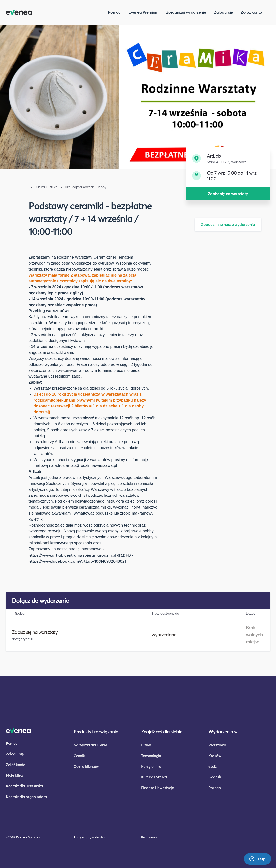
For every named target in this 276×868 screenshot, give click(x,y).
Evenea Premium (143, 12)
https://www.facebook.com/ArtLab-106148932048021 (77, 561)
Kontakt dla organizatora (26, 797)
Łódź (212, 766)
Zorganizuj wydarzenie (186, 12)
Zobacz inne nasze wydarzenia (228, 224)
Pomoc (114, 12)
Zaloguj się (223, 12)
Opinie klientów (86, 766)
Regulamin (149, 837)
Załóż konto (251, 12)
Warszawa (217, 745)
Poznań (215, 788)
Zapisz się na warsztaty (228, 194)
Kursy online (151, 766)
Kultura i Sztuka (154, 777)
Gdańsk (215, 777)
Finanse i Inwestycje (158, 788)
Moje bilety (15, 775)
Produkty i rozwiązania (96, 731)
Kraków (215, 756)
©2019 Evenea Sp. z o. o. (24, 837)
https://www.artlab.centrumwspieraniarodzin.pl (72, 555)
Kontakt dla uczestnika (24, 786)
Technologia (151, 756)
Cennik (79, 756)
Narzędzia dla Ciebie (90, 745)
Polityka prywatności (89, 837)
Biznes (146, 745)
